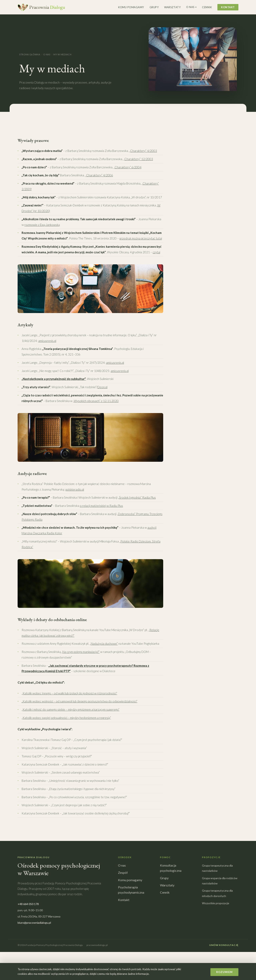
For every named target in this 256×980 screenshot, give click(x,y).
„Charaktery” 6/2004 (127, 167)
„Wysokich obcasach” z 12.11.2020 (96, 401)
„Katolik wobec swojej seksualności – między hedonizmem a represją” (66, 718)
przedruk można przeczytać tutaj (141, 238)
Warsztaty (172, 7)
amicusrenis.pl (47, 341)
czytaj (156, 252)
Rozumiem (224, 972)
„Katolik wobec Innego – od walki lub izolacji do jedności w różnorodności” (69, 693)
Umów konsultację (224, 945)
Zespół (123, 872)
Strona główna (30, 54)
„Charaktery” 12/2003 (138, 159)
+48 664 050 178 (28, 904)
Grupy (154, 7)
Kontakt (228, 7)
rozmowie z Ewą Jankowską (42, 225)
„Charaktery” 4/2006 (99, 175)
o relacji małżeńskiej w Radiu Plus (101, 506)
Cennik (207, 7)
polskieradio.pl (75, 489)
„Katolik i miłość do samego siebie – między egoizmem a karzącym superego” (70, 709)
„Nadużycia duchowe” (104, 644)
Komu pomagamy (131, 7)
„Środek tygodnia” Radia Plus (137, 497)
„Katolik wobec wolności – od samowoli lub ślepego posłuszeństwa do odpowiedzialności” (79, 701)
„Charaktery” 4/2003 (143, 151)
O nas (191, 7)
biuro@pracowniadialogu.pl (34, 923)
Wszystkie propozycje (216, 903)
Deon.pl (102, 387)
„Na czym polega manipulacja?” (80, 652)
